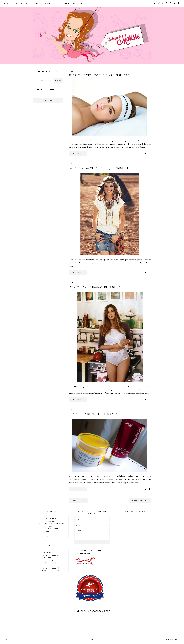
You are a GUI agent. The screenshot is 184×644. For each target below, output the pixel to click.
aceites (51, 521)
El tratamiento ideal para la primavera (100, 75)
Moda (75, 3)
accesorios (51, 518)
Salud (67, 3)
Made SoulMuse (173, 639)
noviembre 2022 (51, 571)
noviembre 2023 (51, 558)
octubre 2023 (51, 560)
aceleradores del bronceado (51, 524)
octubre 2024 (51, 553)
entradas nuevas (78, 501)
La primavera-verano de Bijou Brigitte (99, 168)
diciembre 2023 (51, 555)
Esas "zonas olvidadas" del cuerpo (95, 287)
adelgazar (51, 531)
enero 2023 (51, 565)
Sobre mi (24, 3)
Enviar (92, 542)
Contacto (36, 3)
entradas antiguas (140, 501)
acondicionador (51, 529)
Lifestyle (85, 3)
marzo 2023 (51, 563)
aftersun (51, 537)
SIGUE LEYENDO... (78, 154)
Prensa (47, 3)
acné (51, 526)
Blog (15, 3)
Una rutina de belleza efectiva (93, 414)
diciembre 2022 (51, 568)
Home (7, 3)
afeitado (51, 534)
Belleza (57, 3)
